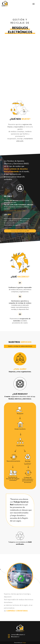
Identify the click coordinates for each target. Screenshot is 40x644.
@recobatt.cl (14, 637)
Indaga (24, 643)
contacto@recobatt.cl (16, 635)
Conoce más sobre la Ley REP (20, 231)
